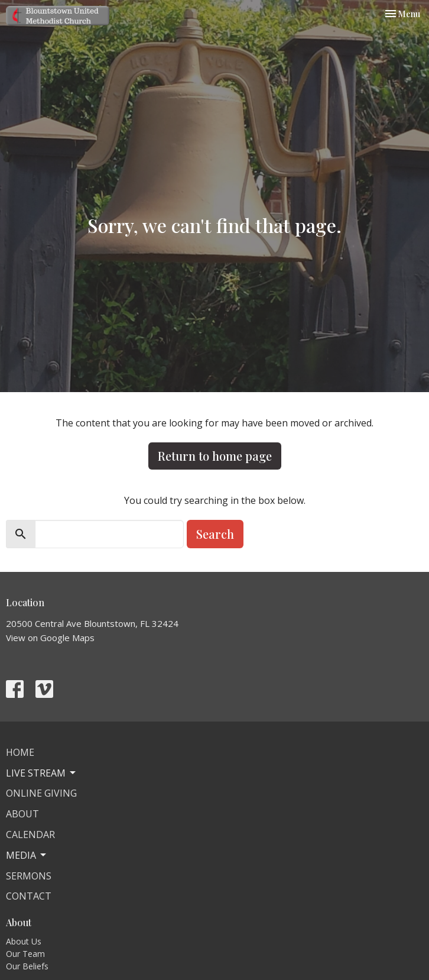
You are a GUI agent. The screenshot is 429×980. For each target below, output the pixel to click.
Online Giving (41, 793)
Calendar (30, 835)
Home (20, 752)
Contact (29, 896)
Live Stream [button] (42, 773)
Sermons (29, 876)
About (22, 814)
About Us (24, 941)
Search (215, 534)
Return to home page (215, 456)
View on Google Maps (50, 638)
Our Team (25, 954)
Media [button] (27, 855)
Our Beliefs (27, 966)
